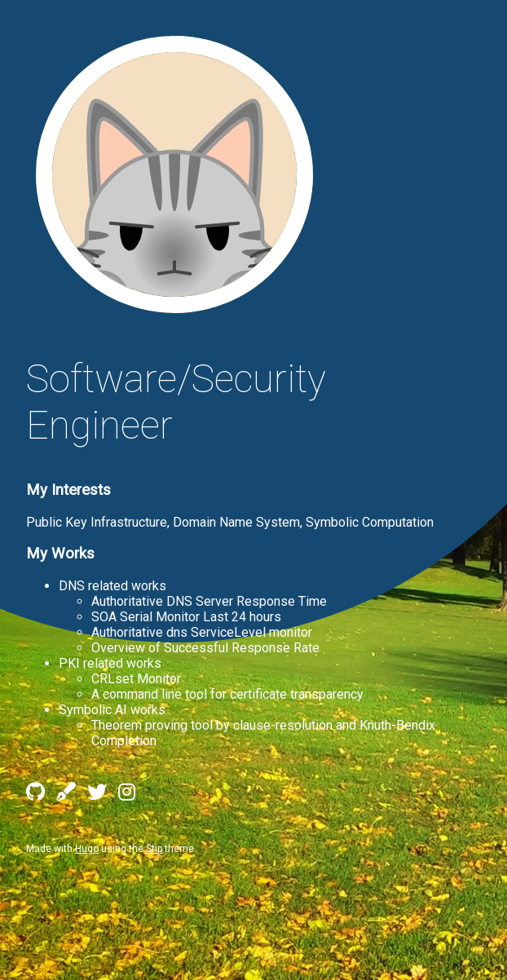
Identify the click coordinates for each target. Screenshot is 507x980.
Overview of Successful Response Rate (205, 648)
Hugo (87, 849)
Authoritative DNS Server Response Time (209, 601)
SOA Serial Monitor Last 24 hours (186, 617)
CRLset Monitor (136, 679)
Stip (154, 849)
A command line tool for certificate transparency (227, 694)
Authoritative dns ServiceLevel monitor (202, 632)
